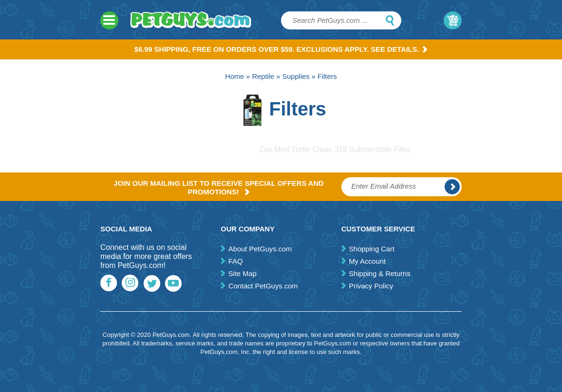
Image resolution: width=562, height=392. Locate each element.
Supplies (296, 76)
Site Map (242, 273)
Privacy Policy (371, 286)
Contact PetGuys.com (263, 286)
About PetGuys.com (260, 249)
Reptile (263, 76)
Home (234, 76)
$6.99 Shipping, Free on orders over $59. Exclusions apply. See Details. (281, 49)
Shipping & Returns (380, 273)
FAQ (235, 261)
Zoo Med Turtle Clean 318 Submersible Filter (335, 149)
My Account (368, 261)
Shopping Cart (372, 249)
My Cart (453, 20)
